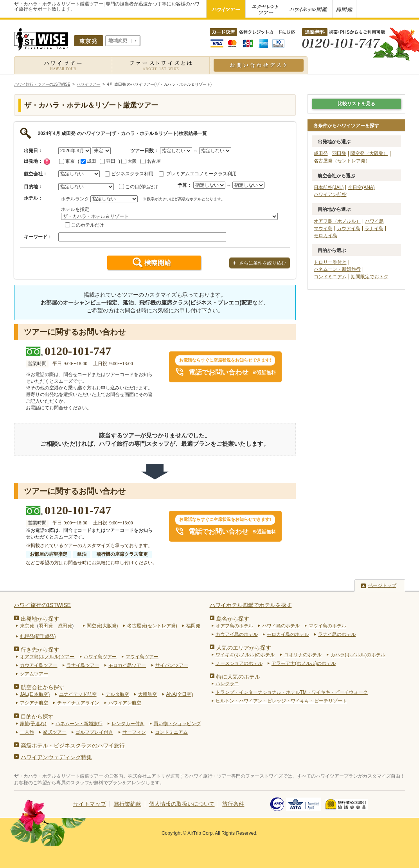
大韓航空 (147, 694)
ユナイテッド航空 (78, 694)
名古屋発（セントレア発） (342, 161)
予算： (185, 185)
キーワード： (38, 237)
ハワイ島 (374, 221)
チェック (47, 162)
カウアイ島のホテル (237, 634)
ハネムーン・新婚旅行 (337, 269)
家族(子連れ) (33, 724)
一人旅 (27, 732)
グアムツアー (34, 674)
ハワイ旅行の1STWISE (42, 605)
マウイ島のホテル (327, 626)
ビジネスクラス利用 (132, 174)
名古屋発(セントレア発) (152, 626)
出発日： (33, 151)
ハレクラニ (227, 684)
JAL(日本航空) (35, 694)
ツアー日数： (144, 151)
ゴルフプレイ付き (94, 732)
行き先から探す (40, 650)
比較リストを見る (356, 104)
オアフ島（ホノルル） (337, 221)
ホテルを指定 (75, 209)
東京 (67, 161)
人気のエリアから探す (244, 648)
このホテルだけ (88, 225)
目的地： (33, 187)
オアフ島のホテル (234, 626)
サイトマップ (90, 804)
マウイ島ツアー (142, 657)
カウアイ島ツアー (39, 665)
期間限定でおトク (370, 277)
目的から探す (37, 717)
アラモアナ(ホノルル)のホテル (304, 663)
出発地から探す (40, 619)
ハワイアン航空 (330, 194)
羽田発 (339, 153)
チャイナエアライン (78, 703)
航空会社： (36, 174)
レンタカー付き (128, 724)
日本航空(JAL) (329, 187)
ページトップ (382, 585)
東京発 (27, 626)
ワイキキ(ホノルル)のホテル (245, 655)
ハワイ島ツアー (100, 657)
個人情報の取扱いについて (182, 804)
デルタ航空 (117, 694)
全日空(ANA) (361, 187)
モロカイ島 (325, 236)
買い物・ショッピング (177, 724)
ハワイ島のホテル (281, 626)
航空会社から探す (43, 687)
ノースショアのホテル (239, 663)
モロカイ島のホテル (288, 634)
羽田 (108, 161)
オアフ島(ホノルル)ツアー (47, 657)
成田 (88, 161)
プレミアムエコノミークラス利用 (201, 174)
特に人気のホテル (238, 677)
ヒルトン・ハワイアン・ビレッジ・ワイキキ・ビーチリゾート (281, 701)
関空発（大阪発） (369, 153)
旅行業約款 (128, 804)
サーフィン (134, 732)
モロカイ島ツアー (127, 665)
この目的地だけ (142, 187)
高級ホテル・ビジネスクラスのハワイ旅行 (73, 746)
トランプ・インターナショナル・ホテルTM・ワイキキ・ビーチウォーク (292, 692)
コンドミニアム (330, 277)
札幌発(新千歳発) (38, 636)
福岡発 (193, 626)
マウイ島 (323, 229)
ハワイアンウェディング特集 (56, 757)
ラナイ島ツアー (83, 665)
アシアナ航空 (34, 703)
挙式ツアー (55, 732)
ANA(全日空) (180, 694)
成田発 (321, 153)
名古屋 (151, 161)
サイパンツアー (172, 665)
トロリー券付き (330, 262)
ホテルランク (75, 199)
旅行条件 (233, 804)
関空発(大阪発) (103, 626)
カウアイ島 (349, 229)
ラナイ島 (374, 229)
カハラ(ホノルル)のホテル (358, 655)
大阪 (129, 161)
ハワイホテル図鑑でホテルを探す (251, 605)
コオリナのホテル (303, 655)
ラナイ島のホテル (337, 634)
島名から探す (233, 619)
